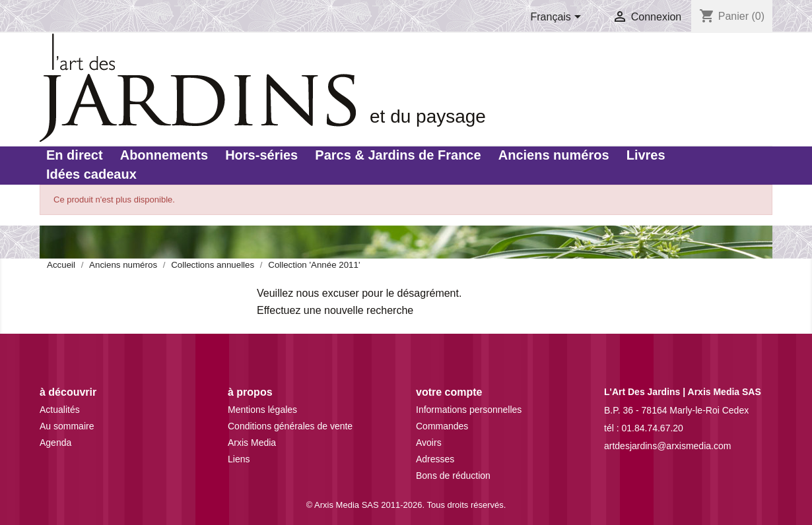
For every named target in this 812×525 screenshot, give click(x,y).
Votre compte (449, 392)
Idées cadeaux (91, 174)
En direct (75, 155)
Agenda (55, 443)
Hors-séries (261, 155)
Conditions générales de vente (290, 426)
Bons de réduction (453, 476)
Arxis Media (252, 443)
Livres (646, 155)
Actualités (60, 410)
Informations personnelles (469, 410)
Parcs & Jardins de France (398, 155)
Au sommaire (67, 426)
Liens (239, 459)
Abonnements (164, 155)
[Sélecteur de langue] (558, 18)
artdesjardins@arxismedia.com (667, 446)
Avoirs (429, 443)
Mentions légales (262, 410)
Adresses (435, 459)
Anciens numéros (554, 155)
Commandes (442, 426)
